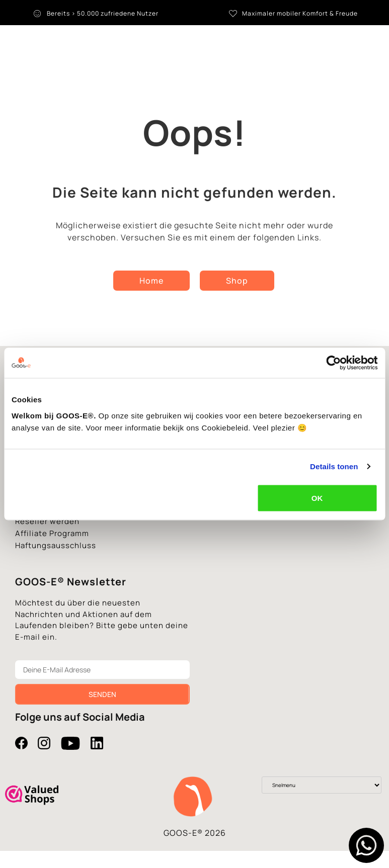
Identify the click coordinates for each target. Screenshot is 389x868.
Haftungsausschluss (56, 550)
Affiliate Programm (52, 538)
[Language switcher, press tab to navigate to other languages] (350, 45)
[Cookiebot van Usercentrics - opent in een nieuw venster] (333, 363)
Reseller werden (47, 526)
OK (317, 498)
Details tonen (334, 466)
